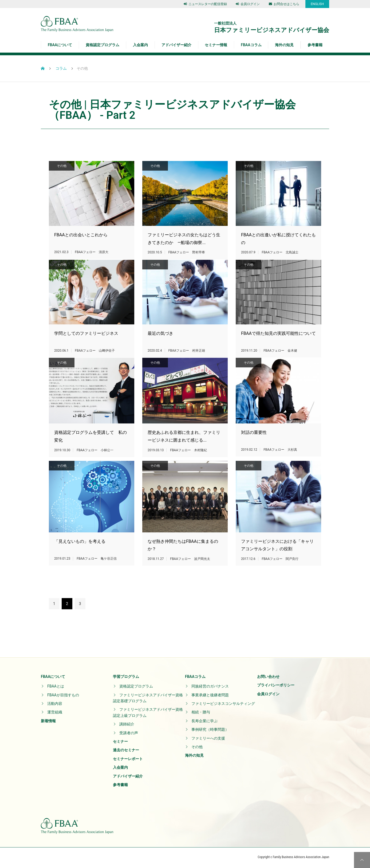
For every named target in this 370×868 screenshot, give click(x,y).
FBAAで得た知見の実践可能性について (278, 342)
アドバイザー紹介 (176, 45)
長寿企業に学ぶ (204, 722)
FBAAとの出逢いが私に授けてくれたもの (278, 239)
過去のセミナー (126, 751)
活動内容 (55, 705)
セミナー (120, 743)
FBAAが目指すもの (63, 696)
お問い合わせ (268, 678)
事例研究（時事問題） (210, 730)
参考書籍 (315, 45)
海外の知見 (284, 45)
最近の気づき (160, 342)
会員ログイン (248, 4)
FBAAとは (56, 687)
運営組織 (55, 713)
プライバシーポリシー (276, 686)
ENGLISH (317, 4)
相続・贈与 (201, 713)
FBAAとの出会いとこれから (81, 235)
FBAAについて (60, 45)
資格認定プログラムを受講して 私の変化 (90, 453)
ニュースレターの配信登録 (205, 4)
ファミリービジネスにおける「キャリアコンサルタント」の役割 (265, 560)
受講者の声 (129, 734)
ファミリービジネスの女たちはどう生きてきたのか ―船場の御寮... (184, 239)
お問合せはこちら (284, 4)
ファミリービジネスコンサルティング (223, 705)
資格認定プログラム (103, 45)
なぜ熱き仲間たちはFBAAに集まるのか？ (171, 560)
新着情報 (48, 722)
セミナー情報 (216, 45)
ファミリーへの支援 (208, 739)
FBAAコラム (251, 45)
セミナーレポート (128, 760)
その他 (62, 166)
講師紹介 (127, 725)
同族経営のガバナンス (210, 687)
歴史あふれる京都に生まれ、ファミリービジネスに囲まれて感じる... (184, 453)
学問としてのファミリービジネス (86, 342)
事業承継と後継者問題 (210, 696)
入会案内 (140, 45)
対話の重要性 (254, 449)
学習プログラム (126, 678)
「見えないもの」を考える (80, 556)
